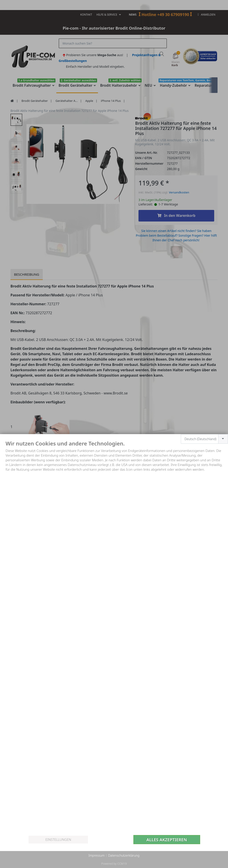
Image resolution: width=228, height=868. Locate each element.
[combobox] (205, 439)
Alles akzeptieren (167, 840)
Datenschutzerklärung (124, 855)
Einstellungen (58, 839)
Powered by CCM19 (114, 864)
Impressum (96, 855)
